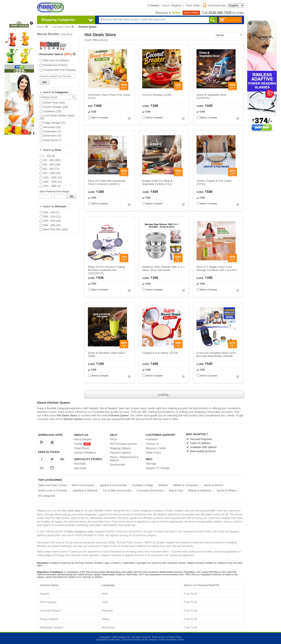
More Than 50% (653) (54, 230)
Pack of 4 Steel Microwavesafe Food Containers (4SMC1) (107, 182)
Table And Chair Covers (53, 485)
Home (42, 27)
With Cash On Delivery (54, 60)
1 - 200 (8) (47, 156)
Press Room (82, 448)
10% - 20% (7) (50, 212)
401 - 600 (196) (50, 165)
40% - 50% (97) (50, 225)
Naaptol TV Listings (158, 468)
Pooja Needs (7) (51, 140)
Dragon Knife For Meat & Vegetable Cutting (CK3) (157, 182)
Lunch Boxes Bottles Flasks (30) (57, 117)
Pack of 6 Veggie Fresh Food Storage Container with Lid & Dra (217, 268)
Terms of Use (159, 637)
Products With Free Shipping (58, 70)
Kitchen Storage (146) (54, 107)
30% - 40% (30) (50, 221)
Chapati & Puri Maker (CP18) (160, 353)
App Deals (80, 468)
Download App (214, 5)
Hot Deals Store (63, 27)
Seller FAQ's (153, 453)
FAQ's (114, 439)
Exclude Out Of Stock (54, 65)
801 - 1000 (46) (50, 173)
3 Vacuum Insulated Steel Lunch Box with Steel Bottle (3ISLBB (216, 354)
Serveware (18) (50, 127)
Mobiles (163, 485)
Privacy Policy (175, 637)
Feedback (152, 439)
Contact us (152, 444)
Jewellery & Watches (85, 490)
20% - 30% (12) (50, 217)
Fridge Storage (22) (52, 123)
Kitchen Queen (119, 415)
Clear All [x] (66, 34)
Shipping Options (120, 448)
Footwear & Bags (143, 485)
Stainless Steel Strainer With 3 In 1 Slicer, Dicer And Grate (163, 268)
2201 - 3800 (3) (50, 186)
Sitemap (151, 464)
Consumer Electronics (150, 490)
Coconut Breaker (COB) (157, 95)
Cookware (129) (50, 111)
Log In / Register (172, 5)
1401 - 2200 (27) (51, 182)
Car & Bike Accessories (117, 490)
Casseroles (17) (50, 131)
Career (82, 444)
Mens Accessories (83, 485)
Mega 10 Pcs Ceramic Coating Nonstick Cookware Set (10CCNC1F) (106, 270)
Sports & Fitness (227, 490)
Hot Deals (80, 464)
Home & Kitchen (214, 485)
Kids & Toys (176, 490)
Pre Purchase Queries (123, 444)
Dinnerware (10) (50, 136)
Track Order (193, 5)
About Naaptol (83, 439)
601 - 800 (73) (49, 169)
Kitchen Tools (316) (52, 103)
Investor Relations (85, 453)
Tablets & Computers (186, 485)
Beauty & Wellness (200, 490)
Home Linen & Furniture (53, 490)
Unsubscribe (117, 465)
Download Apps (50, 435)
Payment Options (120, 453)
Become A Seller (156, 448)
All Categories (47, 496)
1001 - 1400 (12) (51, 178)
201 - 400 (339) (50, 160)
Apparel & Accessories (113, 485)
